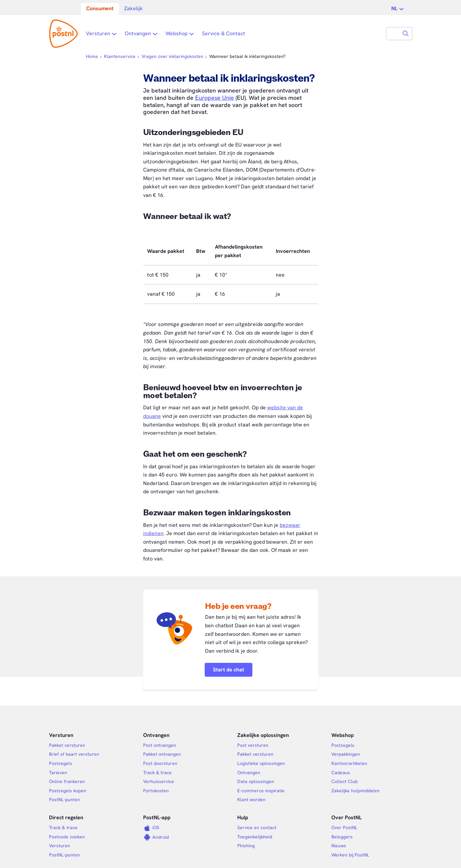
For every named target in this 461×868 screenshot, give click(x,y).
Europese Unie (215, 98)
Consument (100, 8)
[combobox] (393, 34)
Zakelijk (133, 8)
